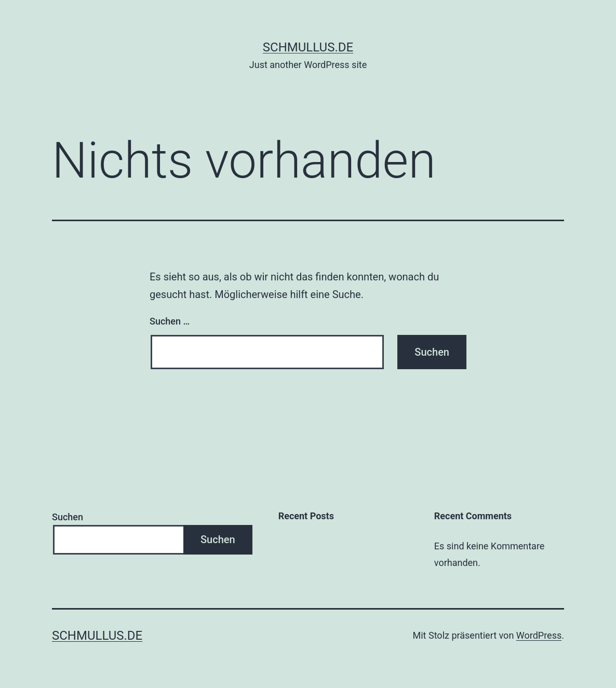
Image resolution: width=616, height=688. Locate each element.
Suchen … (170, 321)
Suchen (68, 517)
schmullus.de (308, 47)
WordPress (539, 635)
